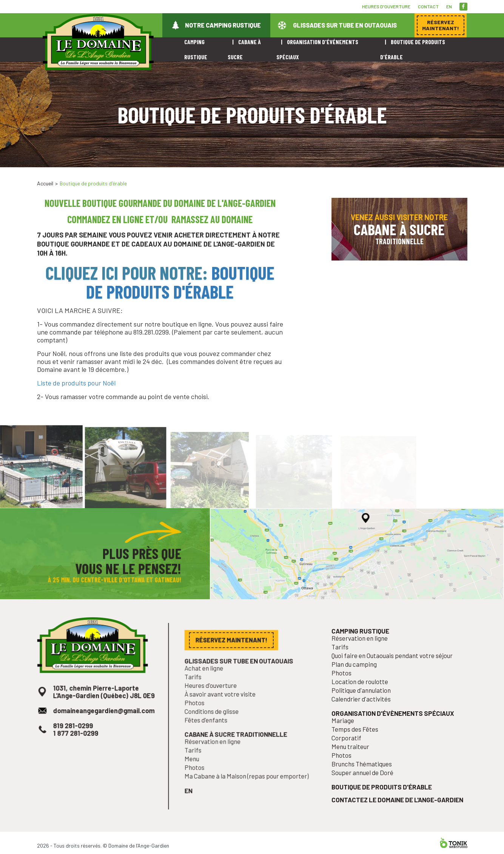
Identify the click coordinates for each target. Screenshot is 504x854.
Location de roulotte (363, 702)
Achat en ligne (208, 688)
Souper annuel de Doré (366, 784)
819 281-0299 (76, 742)
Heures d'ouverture (386, 6)
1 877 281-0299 (78, 749)
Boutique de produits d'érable (180, 282)
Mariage (348, 737)
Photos (200, 719)
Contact (428, 6)
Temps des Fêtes (359, 745)
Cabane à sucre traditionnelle (237, 748)
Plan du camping (358, 687)
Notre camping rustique (223, 25)
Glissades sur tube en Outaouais (345, 25)
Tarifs (198, 696)
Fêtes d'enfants (210, 735)
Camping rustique (364, 656)
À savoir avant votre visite (223, 711)
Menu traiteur (355, 761)
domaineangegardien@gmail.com (103, 729)
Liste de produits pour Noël (76, 383)
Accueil (45, 183)
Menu (197, 770)
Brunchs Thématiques (365, 776)
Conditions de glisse (215, 727)
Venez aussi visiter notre (399, 229)
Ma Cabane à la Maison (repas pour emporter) (247, 785)
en (449, 6)
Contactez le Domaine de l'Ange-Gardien (397, 809)
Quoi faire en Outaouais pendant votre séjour (393, 679)
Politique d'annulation (365, 710)
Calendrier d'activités (365, 718)
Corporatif (351, 753)
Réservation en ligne (216, 754)
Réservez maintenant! (411, 171)
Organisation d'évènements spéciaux (393, 731)
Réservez (441, 25)
